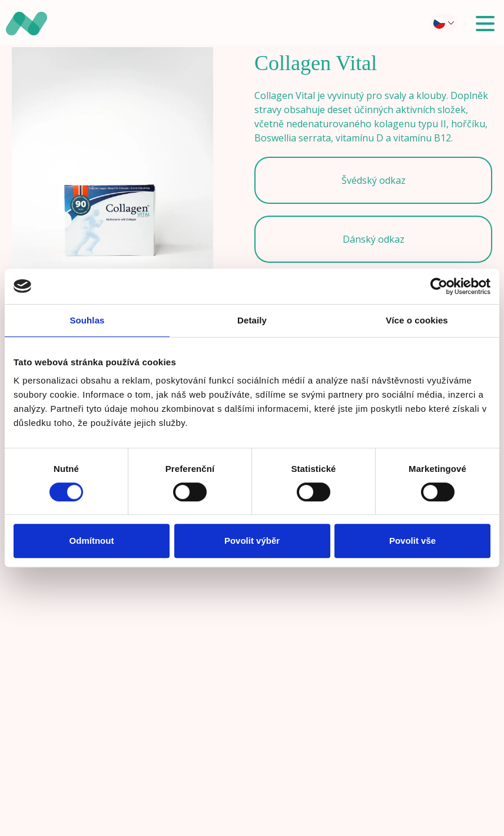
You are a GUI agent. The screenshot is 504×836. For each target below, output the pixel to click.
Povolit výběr (252, 541)
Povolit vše (412, 541)
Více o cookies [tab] (417, 320)
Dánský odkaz (374, 239)
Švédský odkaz (374, 180)
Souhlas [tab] (87, 320)
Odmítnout (92, 541)
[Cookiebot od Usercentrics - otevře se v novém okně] (439, 286)
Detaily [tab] (252, 320)
